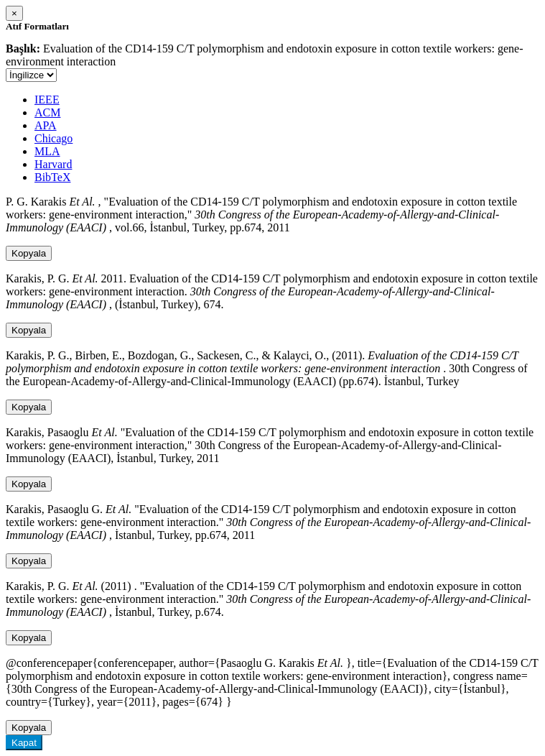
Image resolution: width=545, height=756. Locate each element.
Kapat (24, 743)
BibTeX (52, 177)
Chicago (53, 138)
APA (46, 125)
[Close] (14, 13)
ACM (47, 112)
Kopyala (29, 253)
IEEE (47, 100)
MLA (47, 151)
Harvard (53, 164)
